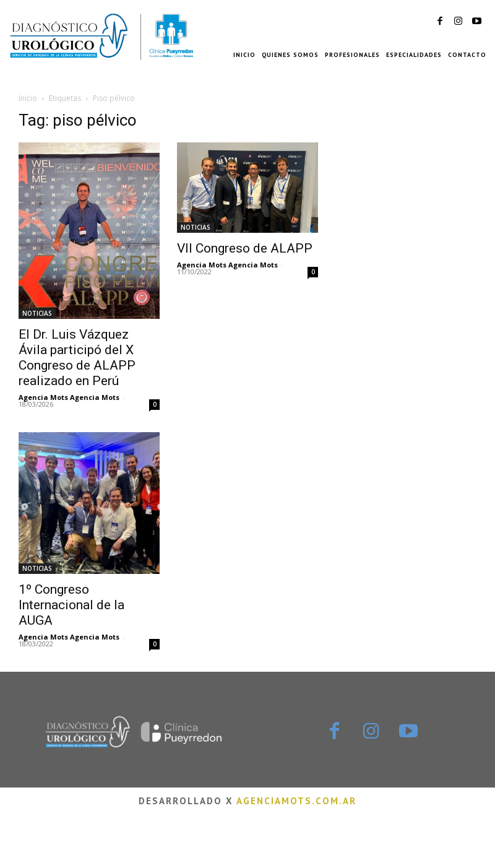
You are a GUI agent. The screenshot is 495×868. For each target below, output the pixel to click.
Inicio (28, 98)
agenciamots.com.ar (296, 801)
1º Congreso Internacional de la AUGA (71, 605)
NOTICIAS (37, 313)
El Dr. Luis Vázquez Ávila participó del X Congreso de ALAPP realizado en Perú (77, 358)
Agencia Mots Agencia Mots (69, 397)
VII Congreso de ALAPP (245, 248)
